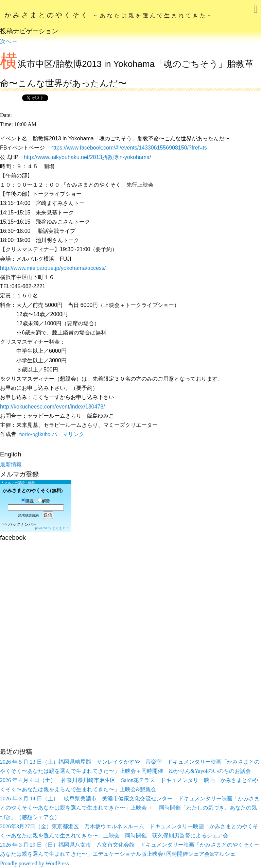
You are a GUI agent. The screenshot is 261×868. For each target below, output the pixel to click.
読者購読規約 (29, 515)
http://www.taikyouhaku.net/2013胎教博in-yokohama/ (87, 157)
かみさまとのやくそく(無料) (32, 491)
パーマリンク (68, 434)
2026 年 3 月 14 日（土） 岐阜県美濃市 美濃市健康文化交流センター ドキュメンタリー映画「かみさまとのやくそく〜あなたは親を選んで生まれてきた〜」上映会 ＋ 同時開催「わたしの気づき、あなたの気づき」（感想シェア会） (130, 808)
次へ (9, 41)
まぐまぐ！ (60, 528)
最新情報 (11, 464)
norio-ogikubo (35, 434)
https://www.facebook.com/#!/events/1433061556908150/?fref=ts (128, 148)
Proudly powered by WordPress (34, 863)
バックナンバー (22, 524)
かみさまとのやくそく (109, 15)
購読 (27, 501)
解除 (44, 501)
